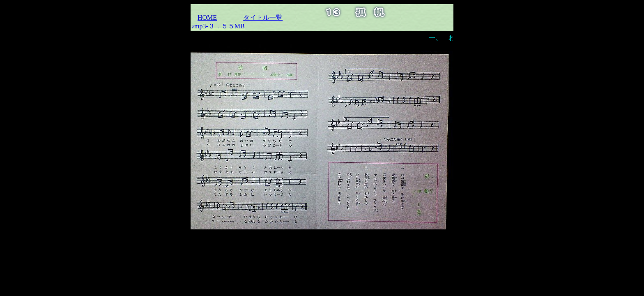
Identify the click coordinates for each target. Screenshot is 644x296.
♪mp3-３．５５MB (218, 26)
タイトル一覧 (263, 17)
